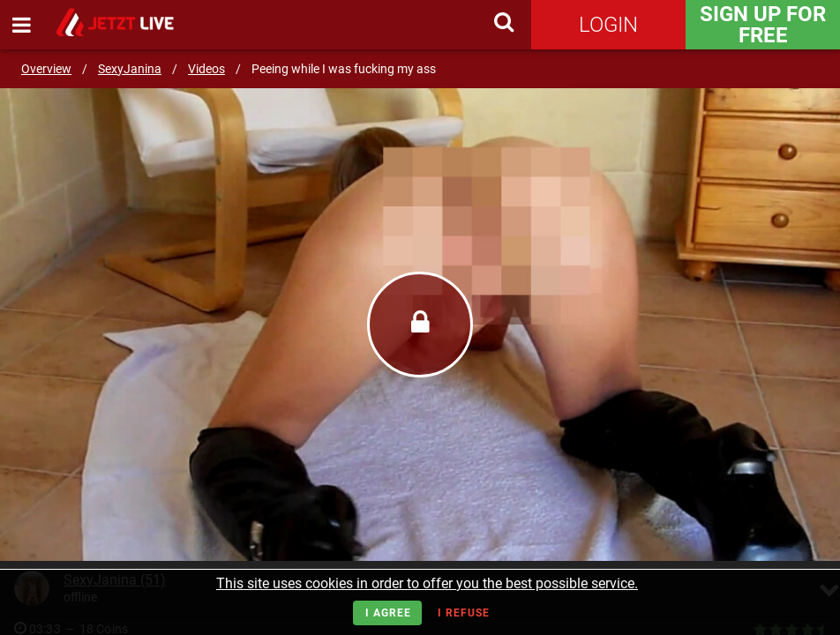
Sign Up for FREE (763, 25)
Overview (46, 69)
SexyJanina (130, 69)
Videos (206, 69)
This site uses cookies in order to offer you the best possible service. (427, 583)
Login (608, 25)
